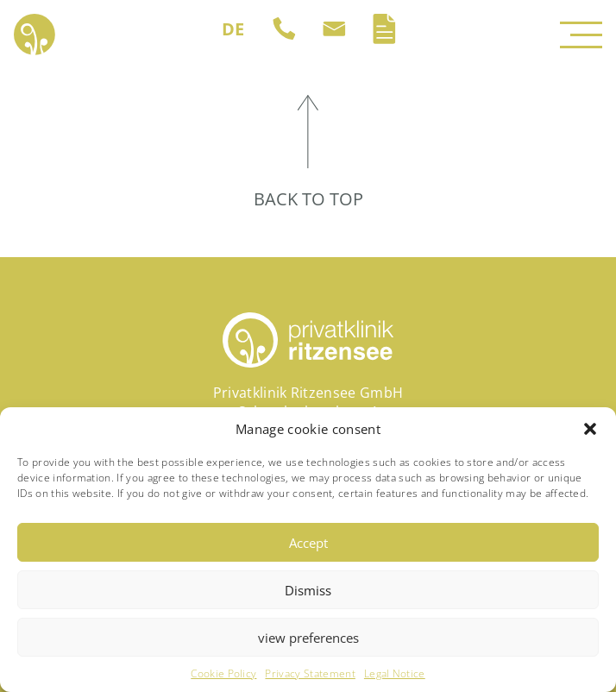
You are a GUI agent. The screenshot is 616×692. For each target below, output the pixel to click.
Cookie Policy (223, 673)
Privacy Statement (310, 673)
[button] (590, 429)
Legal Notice (395, 673)
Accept (308, 543)
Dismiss (308, 590)
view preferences (308, 638)
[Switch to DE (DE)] (233, 29)
